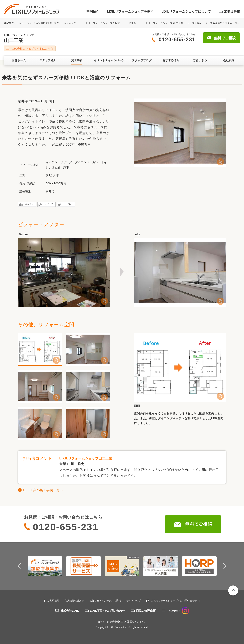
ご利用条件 (53, 601)
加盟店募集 (232, 11)
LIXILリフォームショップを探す (130, 11)
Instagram (178, 610)
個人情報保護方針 (74, 601)
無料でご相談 (225, 38)
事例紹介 (93, 11)
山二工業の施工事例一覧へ (43, 490)
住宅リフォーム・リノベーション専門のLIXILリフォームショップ (40, 23)
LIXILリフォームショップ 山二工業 (164, 23)
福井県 (132, 23)
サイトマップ (134, 601)
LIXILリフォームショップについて (186, 11)
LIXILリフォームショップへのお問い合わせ (174, 601)
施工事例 (197, 23)
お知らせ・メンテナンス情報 (105, 601)
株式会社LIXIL (70, 611)
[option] (45, 566)
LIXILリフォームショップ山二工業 (86, 458)
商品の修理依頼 (146, 611)
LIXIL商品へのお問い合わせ (107, 611)
